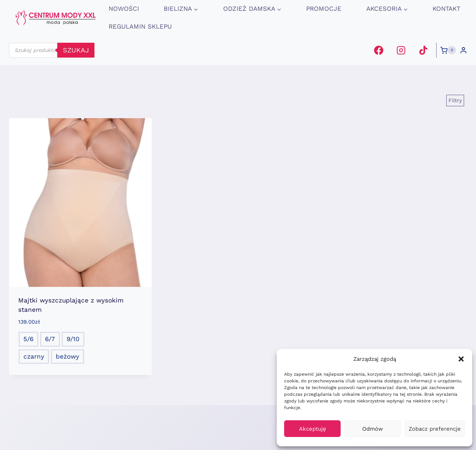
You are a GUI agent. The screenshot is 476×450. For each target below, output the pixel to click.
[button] (461, 359)
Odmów (373, 429)
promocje (324, 9)
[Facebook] (379, 50)
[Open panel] (455, 100)
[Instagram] (401, 50)
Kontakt (446, 9)
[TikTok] (423, 50)
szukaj (76, 50)
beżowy (67, 356)
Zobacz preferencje (435, 429)
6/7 (50, 339)
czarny (34, 356)
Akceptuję (313, 429)
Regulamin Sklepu (140, 26)
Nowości (124, 9)
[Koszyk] (448, 50)
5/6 (28, 339)
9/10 (73, 339)
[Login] (463, 50)
